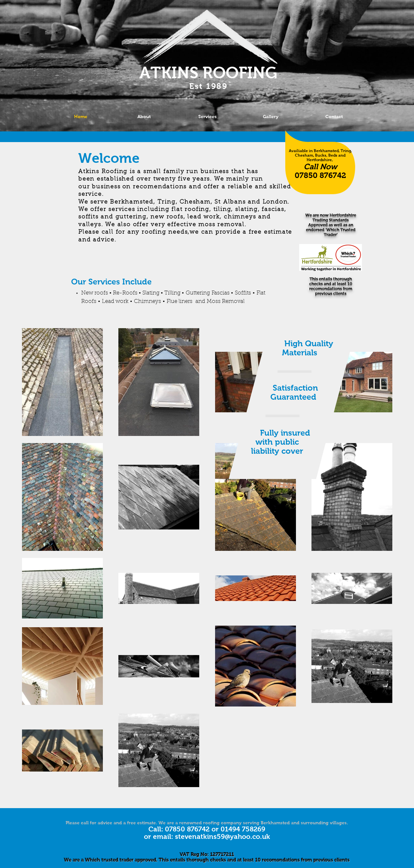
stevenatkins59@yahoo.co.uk (223, 836)
